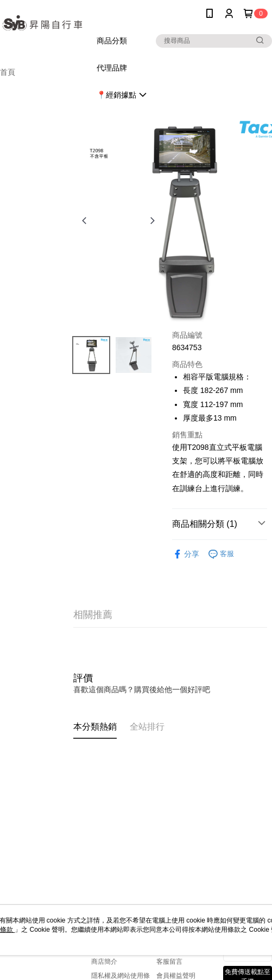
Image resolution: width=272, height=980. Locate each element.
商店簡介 (104, 962)
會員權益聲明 (176, 976)
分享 (186, 554)
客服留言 (169, 962)
